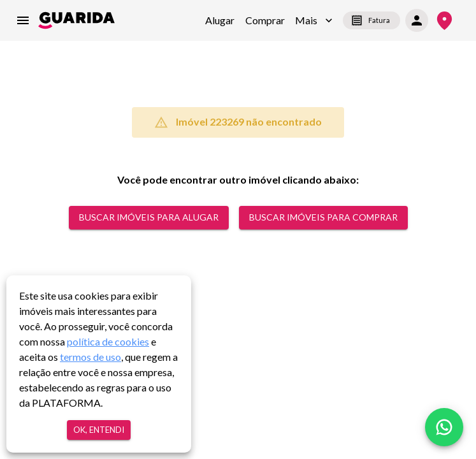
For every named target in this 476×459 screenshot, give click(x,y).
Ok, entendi (99, 430)
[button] (314, 20)
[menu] (23, 20)
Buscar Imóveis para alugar (149, 218)
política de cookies (108, 341)
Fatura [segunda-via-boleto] (371, 20)
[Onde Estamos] (444, 21)
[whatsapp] (444, 427)
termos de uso (90, 357)
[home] (76, 20)
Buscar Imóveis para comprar (323, 218)
